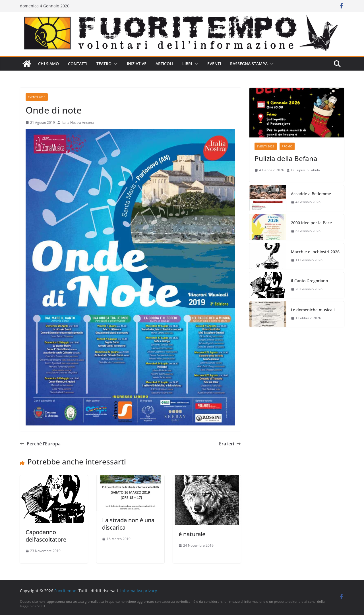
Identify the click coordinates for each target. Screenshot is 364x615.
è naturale (192, 534)
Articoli (164, 64)
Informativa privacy (139, 591)
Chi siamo (48, 64)
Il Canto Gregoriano (309, 281)
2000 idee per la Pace (311, 223)
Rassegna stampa (249, 64)
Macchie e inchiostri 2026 (315, 252)
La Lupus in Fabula (305, 170)
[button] (115, 64)
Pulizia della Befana (286, 158)
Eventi (214, 64)
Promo (287, 146)
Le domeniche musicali (313, 310)
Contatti (78, 64)
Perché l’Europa (40, 444)
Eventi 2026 (266, 146)
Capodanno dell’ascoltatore (46, 536)
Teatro (104, 64)
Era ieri (230, 444)
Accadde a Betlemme (311, 194)
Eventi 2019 (37, 97)
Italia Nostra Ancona (78, 123)
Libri (187, 64)
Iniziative (137, 64)
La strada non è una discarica (128, 524)
